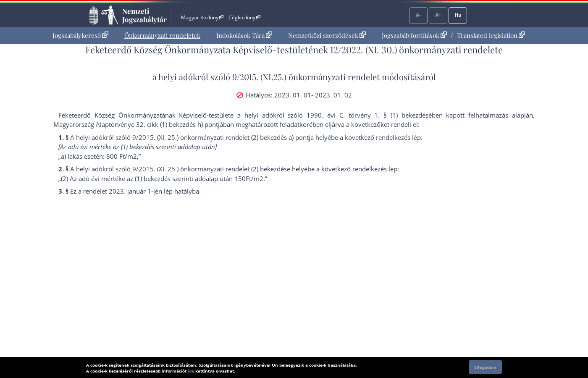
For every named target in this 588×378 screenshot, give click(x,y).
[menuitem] (80, 35)
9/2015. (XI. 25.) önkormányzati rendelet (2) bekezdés (210, 169)
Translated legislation (491, 35)
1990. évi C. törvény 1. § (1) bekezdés (367, 115)
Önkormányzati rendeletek (162, 35)
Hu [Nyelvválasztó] (458, 15)
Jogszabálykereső (80, 35)
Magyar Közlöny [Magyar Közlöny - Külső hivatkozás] (202, 17)
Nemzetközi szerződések (327, 35)
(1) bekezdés (153, 178)
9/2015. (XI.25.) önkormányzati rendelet (306, 77)
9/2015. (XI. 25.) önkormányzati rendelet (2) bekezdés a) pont (220, 137)
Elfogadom (485, 367)
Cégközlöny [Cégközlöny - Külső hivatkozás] (244, 17)
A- (418, 15)
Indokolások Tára (244, 35)
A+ (438, 15)
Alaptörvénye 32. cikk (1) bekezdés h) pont (157, 124)
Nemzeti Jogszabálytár (144, 15)
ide (191, 371)
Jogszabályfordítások (414, 35)
